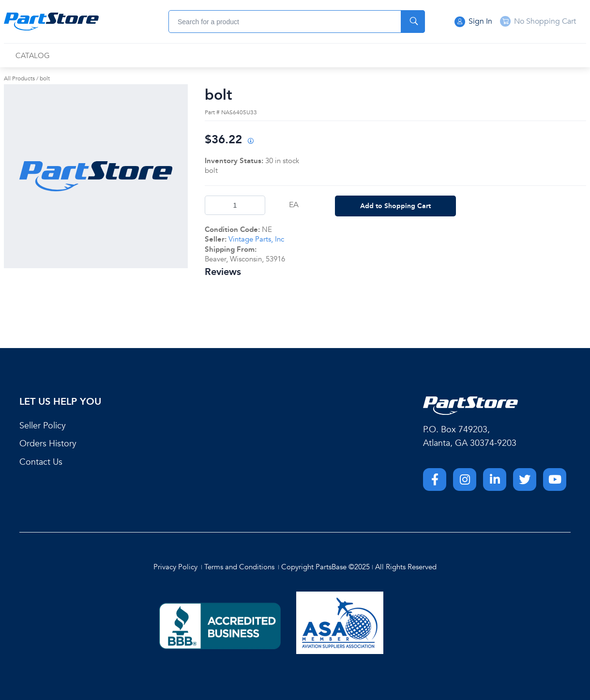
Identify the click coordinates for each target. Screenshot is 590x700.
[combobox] (297, 22)
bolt (45, 78)
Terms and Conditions (239, 567)
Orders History (48, 444)
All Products (19, 78)
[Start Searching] (413, 22)
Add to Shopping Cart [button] (395, 206)
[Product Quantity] (235, 205)
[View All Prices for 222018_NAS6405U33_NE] (250, 142)
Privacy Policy (175, 567)
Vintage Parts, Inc (256, 239)
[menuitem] (33, 56)
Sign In (473, 22)
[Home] (51, 22)
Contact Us (41, 462)
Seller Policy (43, 426)
